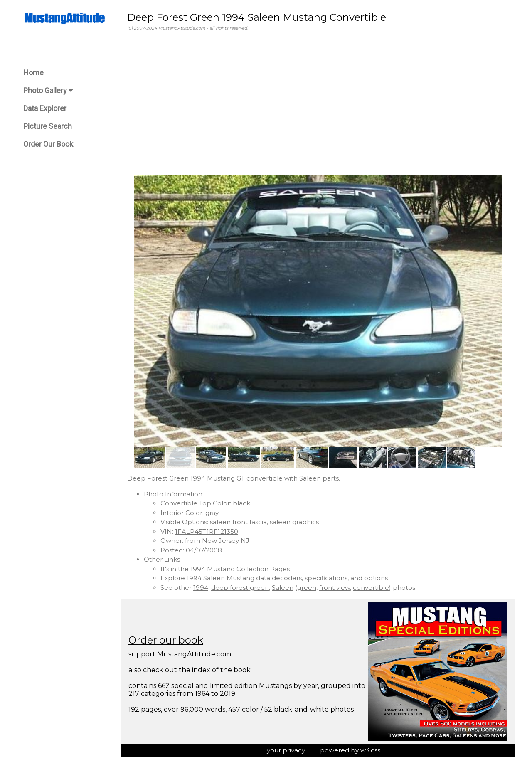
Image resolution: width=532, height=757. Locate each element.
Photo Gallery (48, 90)
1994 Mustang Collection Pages (240, 569)
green (307, 588)
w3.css (370, 750)
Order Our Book (48, 144)
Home (33, 73)
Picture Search (48, 126)
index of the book (221, 670)
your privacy (286, 750)
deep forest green (240, 588)
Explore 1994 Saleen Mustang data (215, 578)
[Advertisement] (318, 104)
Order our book (166, 640)
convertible (371, 588)
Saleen (283, 588)
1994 (201, 588)
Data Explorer (45, 108)
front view (335, 588)
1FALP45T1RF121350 (207, 531)
